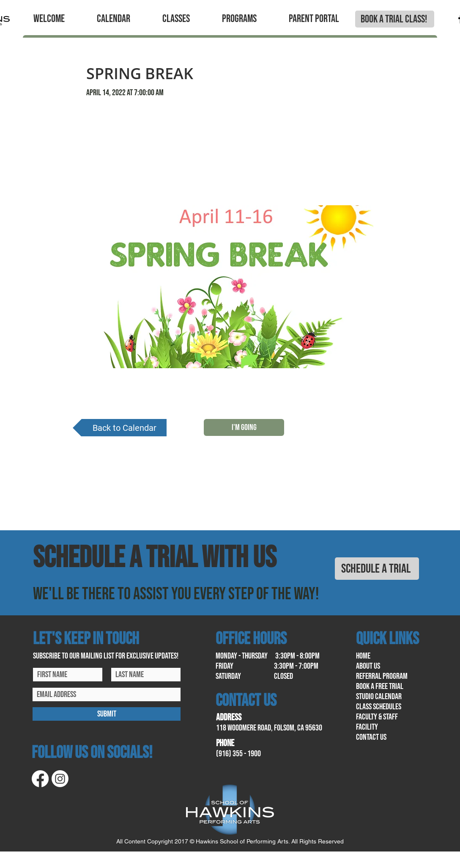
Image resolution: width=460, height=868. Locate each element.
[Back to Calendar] (120, 428)
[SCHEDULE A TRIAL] (377, 569)
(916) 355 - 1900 (238, 754)
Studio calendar (379, 697)
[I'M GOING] (244, 427)
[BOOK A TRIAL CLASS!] (395, 19)
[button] (49, 19)
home (363, 656)
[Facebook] (40, 779)
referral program (382, 676)
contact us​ (371, 737)
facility (367, 727)
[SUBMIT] (107, 714)
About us (368, 666)
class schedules (379, 707)
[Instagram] (60, 779)
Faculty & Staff (377, 717)
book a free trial (380, 686)
